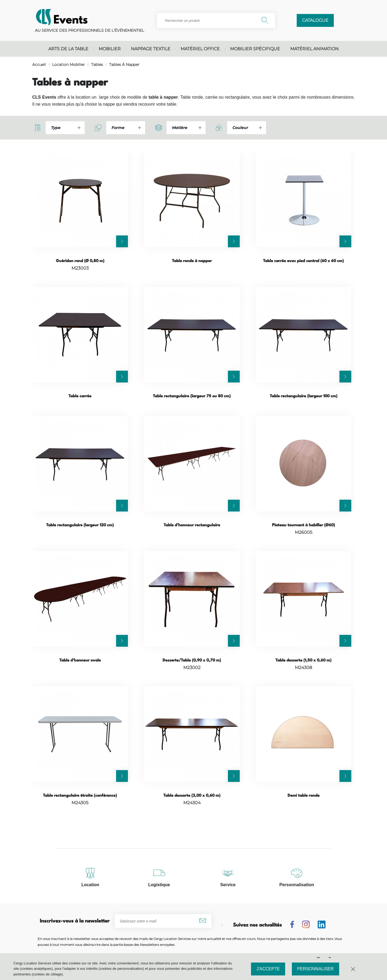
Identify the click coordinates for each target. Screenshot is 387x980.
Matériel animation (314, 49)
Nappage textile (151, 49)
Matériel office (200, 49)
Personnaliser (316, 969)
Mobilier (110, 49)
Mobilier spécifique (255, 49)
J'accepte (268, 969)
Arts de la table (68, 49)
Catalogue (315, 20)
